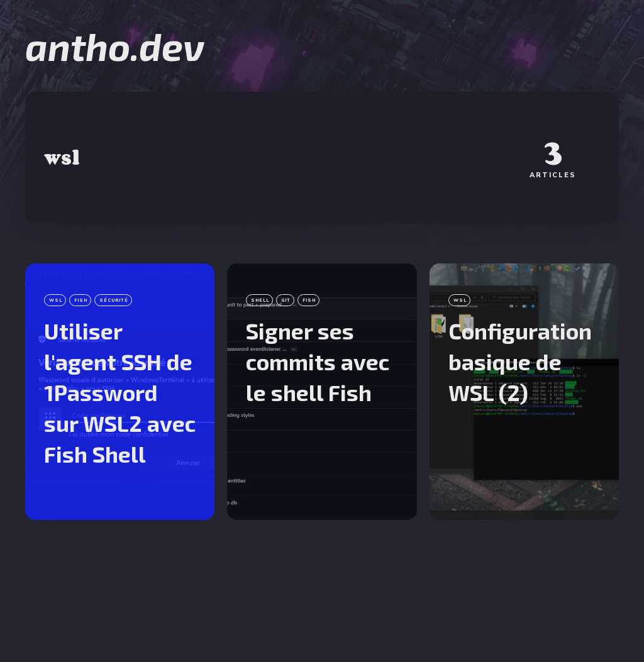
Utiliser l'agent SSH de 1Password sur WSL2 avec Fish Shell (120, 392)
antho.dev (115, 46)
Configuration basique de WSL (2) (520, 361)
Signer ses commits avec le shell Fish (318, 361)
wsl (56, 300)
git (286, 300)
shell (260, 300)
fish (81, 300)
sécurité (114, 300)
